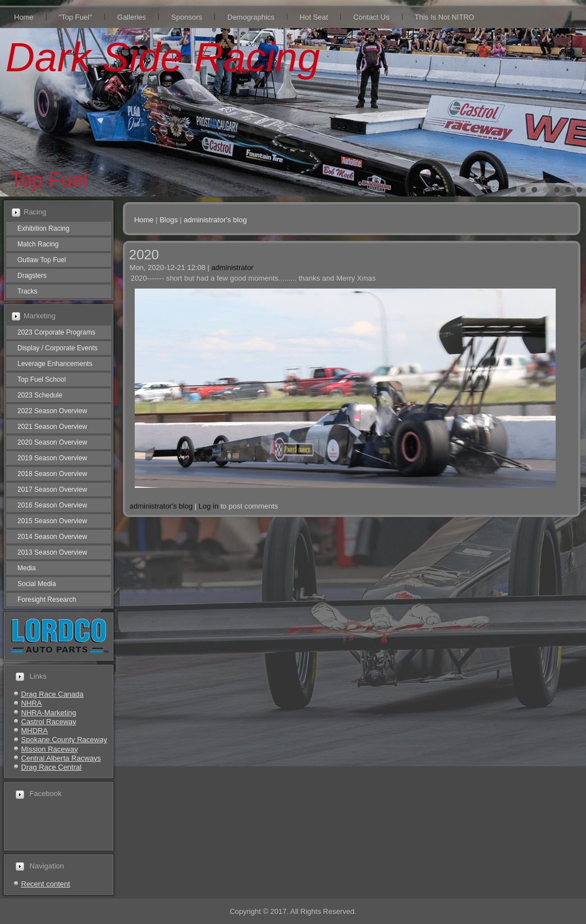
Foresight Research (47, 600)
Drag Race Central (52, 767)
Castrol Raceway (49, 722)
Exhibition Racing (44, 228)
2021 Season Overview (52, 427)
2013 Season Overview (52, 552)
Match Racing (38, 244)
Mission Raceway (50, 749)
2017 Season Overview (52, 490)
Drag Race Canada (52, 694)
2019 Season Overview (52, 458)
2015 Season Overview (52, 521)
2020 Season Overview (52, 442)
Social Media (37, 584)
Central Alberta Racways (61, 758)
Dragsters (32, 276)
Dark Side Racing (163, 57)
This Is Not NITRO (445, 17)
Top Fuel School (42, 379)
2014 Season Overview (52, 537)
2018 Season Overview (52, 474)
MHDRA (35, 731)
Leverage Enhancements (55, 364)
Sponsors (187, 17)
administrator (233, 267)
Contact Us (371, 17)
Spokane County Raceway (64, 740)
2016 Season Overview (52, 505)
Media (27, 568)
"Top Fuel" (75, 17)
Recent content (46, 884)
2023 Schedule (40, 395)
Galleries (132, 17)
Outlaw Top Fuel (42, 260)
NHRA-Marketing (49, 713)
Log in (209, 506)
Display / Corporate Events (58, 348)
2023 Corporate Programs (56, 332)
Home (24, 17)
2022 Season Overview (52, 411)
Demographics (251, 17)
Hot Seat (314, 17)
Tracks (28, 291)
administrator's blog (215, 220)
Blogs (169, 220)
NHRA (32, 703)
